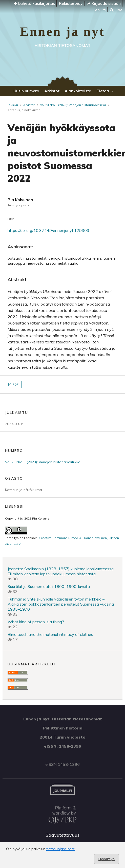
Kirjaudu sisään (104, 3)
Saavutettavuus (63, 835)
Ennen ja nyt (62, 32)
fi (105, 10)
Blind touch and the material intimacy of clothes (50, 634)
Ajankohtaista (78, 91)
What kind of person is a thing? (36, 622)
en (97, 10)
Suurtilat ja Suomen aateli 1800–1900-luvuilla (49, 586)
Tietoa (103, 91)
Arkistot (52, 91)
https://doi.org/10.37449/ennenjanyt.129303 (48, 230)
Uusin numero (26, 91)
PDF (15, 384)
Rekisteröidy (71, 3)
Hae (116, 10)
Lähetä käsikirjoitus (34, 3)
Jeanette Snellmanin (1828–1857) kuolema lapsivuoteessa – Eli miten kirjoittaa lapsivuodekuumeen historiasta (62, 571)
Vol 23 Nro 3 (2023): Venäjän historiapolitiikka (73, 105)
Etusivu (13, 105)
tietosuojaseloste (61, 849)
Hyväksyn (107, 859)
